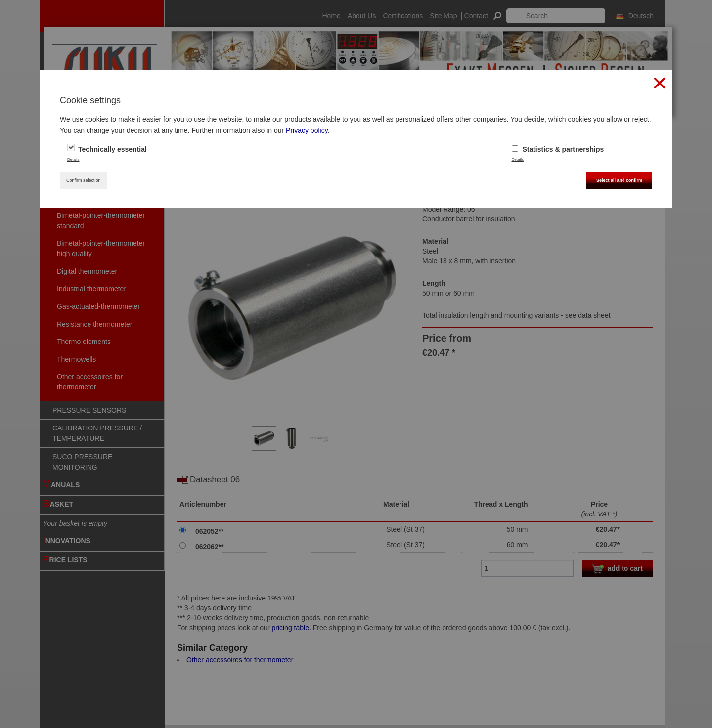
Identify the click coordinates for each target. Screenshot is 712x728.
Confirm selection (84, 180)
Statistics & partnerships (558, 149)
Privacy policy (307, 130)
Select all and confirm (619, 180)
